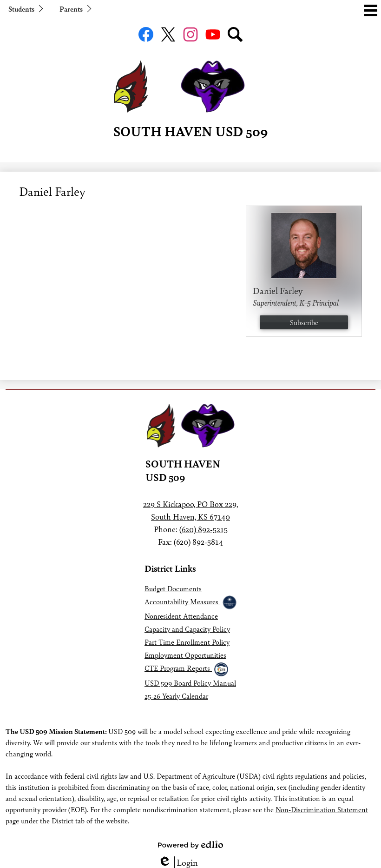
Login (178, 862)
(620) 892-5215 (204, 529)
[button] (25, 9)
